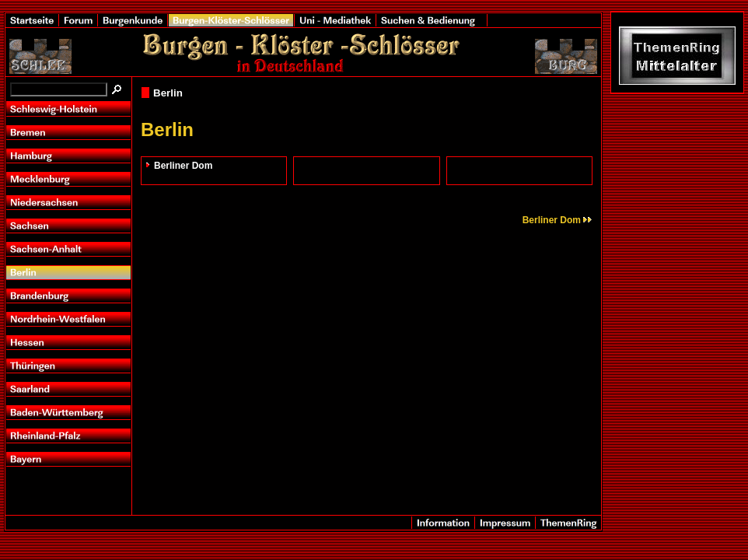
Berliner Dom (183, 166)
